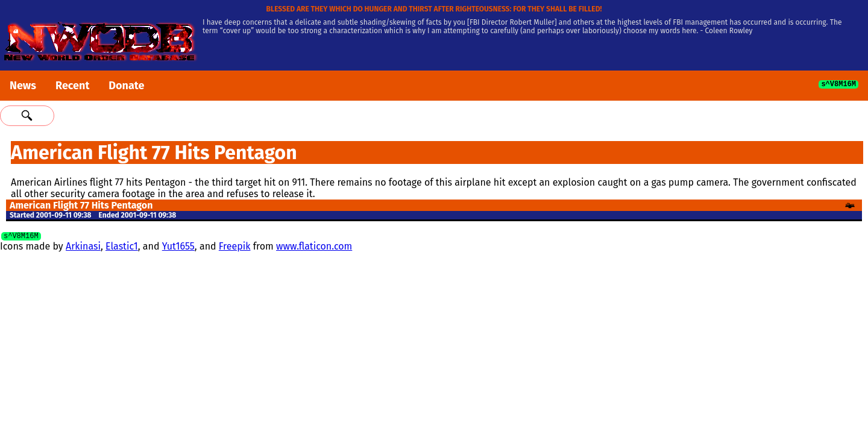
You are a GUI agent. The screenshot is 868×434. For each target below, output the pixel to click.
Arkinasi (83, 248)
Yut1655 (178, 248)
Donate (126, 86)
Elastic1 (122, 248)
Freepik (235, 248)
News (23, 86)
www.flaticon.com (314, 248)
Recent (72, 86)
